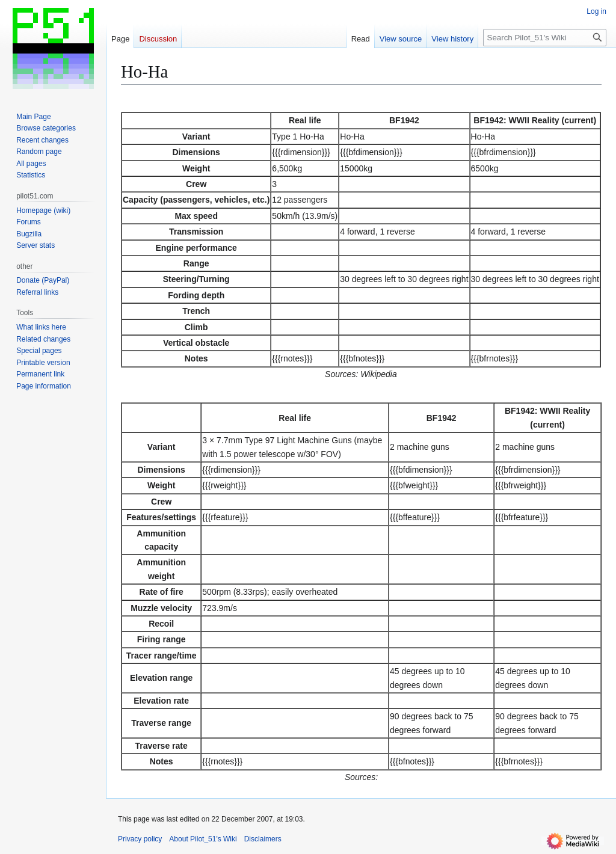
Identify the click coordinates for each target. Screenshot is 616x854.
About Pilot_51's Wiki (203, 839)
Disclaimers (263, 839)
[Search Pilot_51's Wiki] (545, 38)
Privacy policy (140, 839)
